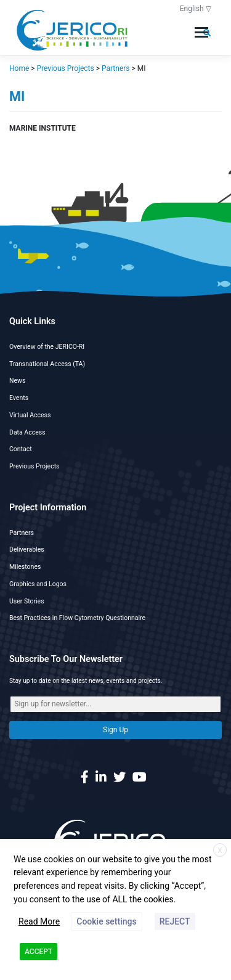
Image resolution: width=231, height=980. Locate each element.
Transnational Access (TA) (47, 364)
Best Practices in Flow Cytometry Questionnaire (77, 618)
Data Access (27, 432)
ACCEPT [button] (38, 952)
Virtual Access (30, 415)
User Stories (27, 601)
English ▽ (196, 9)
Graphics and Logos (38, 584)
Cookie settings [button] (106, 921)
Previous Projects (34, 466)
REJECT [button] (175, 921)
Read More (39, 921)
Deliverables (27, 549)
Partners (22, 533)
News (17, 381)
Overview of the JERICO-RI (47, 347)
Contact (21, 449)
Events (19, 398)
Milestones (25, 567)
